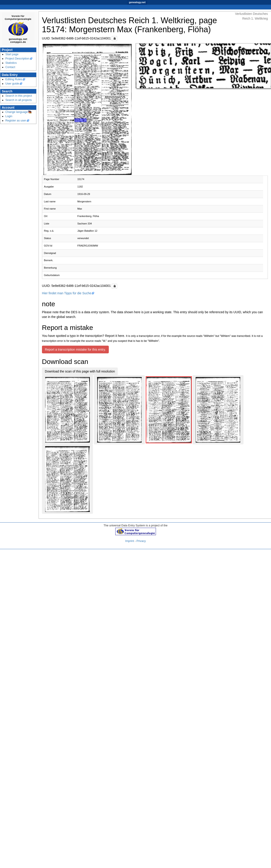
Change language (17, 112)
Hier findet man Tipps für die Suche (67, 293)
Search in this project (19, 96)
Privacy (141, 541)
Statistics (11, 63)
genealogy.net (137, 2)
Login (9, 116)
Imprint (130, 541)
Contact (10, 67)
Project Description (17, 59)
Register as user (16, 121)
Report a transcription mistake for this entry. (75, 349)
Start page (12, 54)
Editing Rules (14, 79)
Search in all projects (19, 100)
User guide (12, 84)
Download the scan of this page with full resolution (80, 371)
